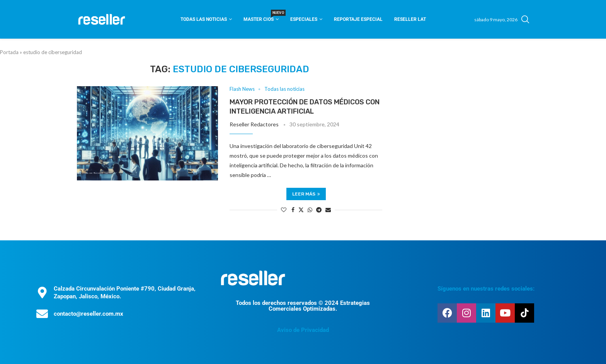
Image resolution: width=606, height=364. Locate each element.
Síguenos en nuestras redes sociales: (486, 289)
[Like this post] (284, 210)
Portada (9, 52)
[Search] (525, 19)
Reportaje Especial (358, 19)
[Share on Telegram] (319, 210)
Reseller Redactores (254, 124)
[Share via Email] (328, 210)
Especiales (304, 19)
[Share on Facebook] (293, 210)
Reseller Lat (410, 19)
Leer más (306, 194)
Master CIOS (261, 17)
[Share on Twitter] (301, 210)
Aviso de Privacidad (303, 330)
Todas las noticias (204, 19)
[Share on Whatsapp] (310, 210)
